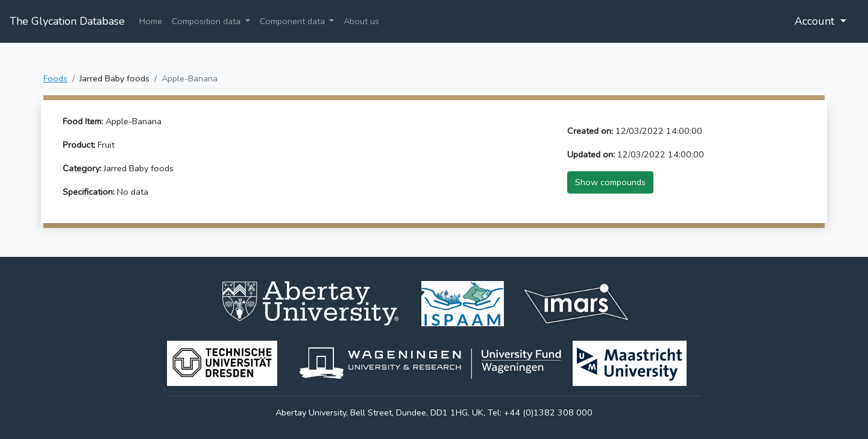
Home (151, 21)
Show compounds (610, 182)
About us (361, 21)
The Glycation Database (67, 21)
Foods (55, 78)
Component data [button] (294, 21)
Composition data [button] (207, 21)
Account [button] (816, 21)
